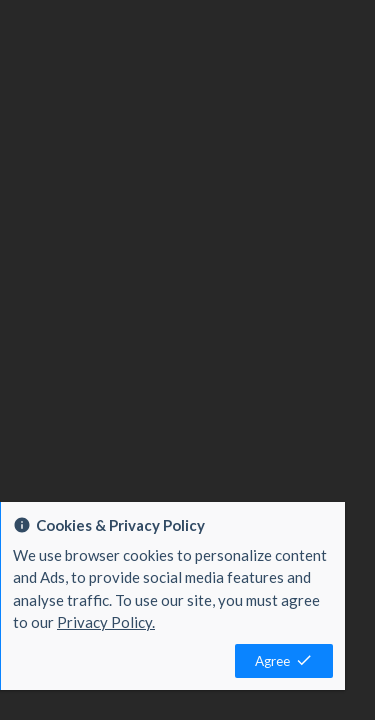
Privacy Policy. (106, 622)
